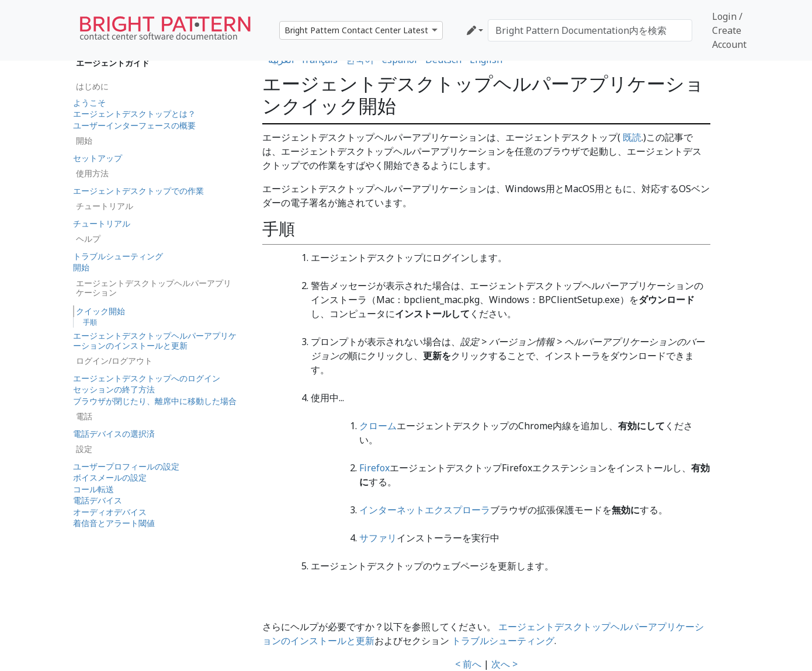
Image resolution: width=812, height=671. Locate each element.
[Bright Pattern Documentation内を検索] (590, 30)
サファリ (378, 538)
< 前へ (468, 664)
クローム (378, 426)
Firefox (374, 468)
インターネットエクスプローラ (425, 510)
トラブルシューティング (503, 641)
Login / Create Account (729, 30)
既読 (631, 137)
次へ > (504, 664)
